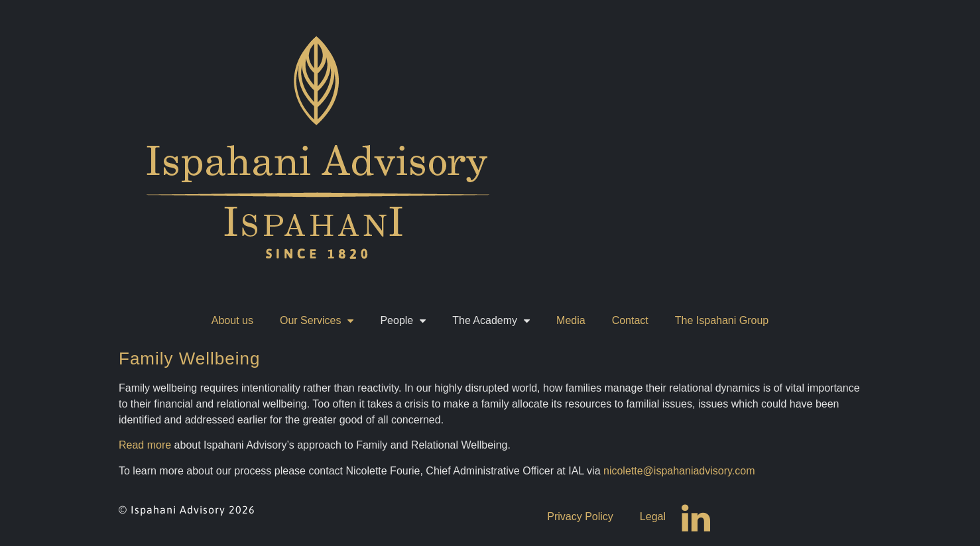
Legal (653, 517)
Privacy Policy (580, 517)
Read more (145, 445)
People (403, 321)
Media (571, 320)
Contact (630, 320)
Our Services (317, 321)
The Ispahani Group (722, 320)
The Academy (491, 321)
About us (232, 320)
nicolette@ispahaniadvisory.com (679, 471)
